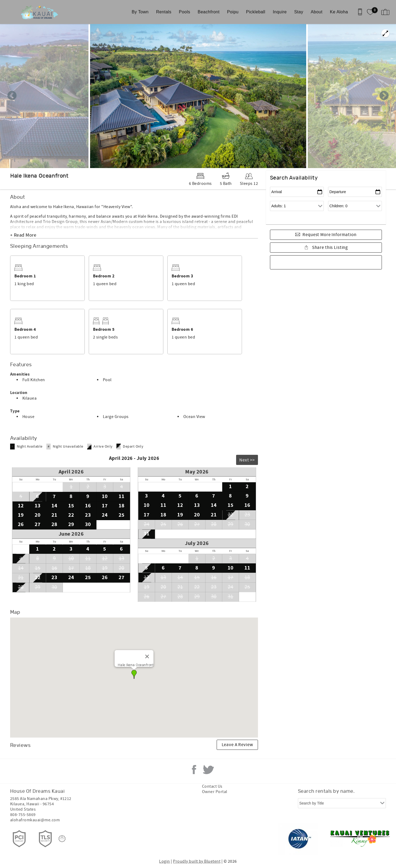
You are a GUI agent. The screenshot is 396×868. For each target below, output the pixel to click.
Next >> (247, 460)
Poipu (233, 12)
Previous (12, 96)
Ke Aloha (339, 12)
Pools (184, 12)
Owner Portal (215, 792)
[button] (134, 674)
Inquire (280, 12)
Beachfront (209, 12)
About (317, 12)
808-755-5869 (23, 815)
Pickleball (256, 12)
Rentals (164, 12)
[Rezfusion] (62, 839)
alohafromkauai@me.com (35, 820)
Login (164, 861)
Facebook (194, 770)
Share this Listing (330, 248)
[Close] (147, 656)
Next (384, 96)
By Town (140, 12)
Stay (299, 12)
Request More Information (329, 235)
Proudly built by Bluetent (197, 861)
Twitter (208, 770)
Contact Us (212, 786)
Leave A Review (237, 745)
